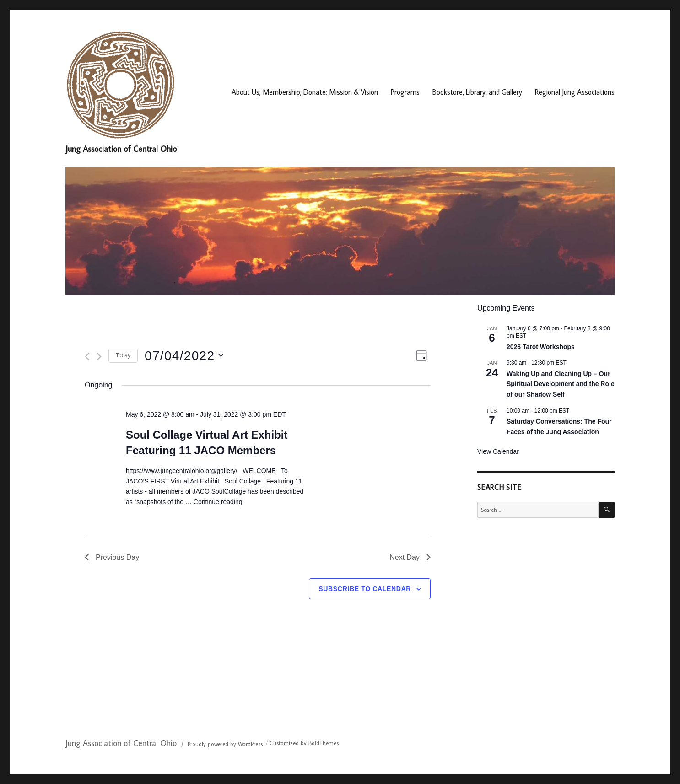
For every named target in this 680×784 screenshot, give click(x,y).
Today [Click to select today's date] (123, 355)
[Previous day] (87, 357)
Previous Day (112, 557)
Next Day (410, 557)
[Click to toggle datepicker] (184, 356)
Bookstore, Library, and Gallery (477, 92)
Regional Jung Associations (575, 92)
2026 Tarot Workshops (541, 347)
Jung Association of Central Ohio (121, 149)
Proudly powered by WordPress (225, 744)
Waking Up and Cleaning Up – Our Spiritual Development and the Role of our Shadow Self (561, 384)
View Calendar (498, 451)
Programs (405, 92)
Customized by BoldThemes (304, 743)
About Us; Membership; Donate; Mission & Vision (305, 92)
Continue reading (218, 502)
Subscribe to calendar (365, 589)
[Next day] (99, 357)
